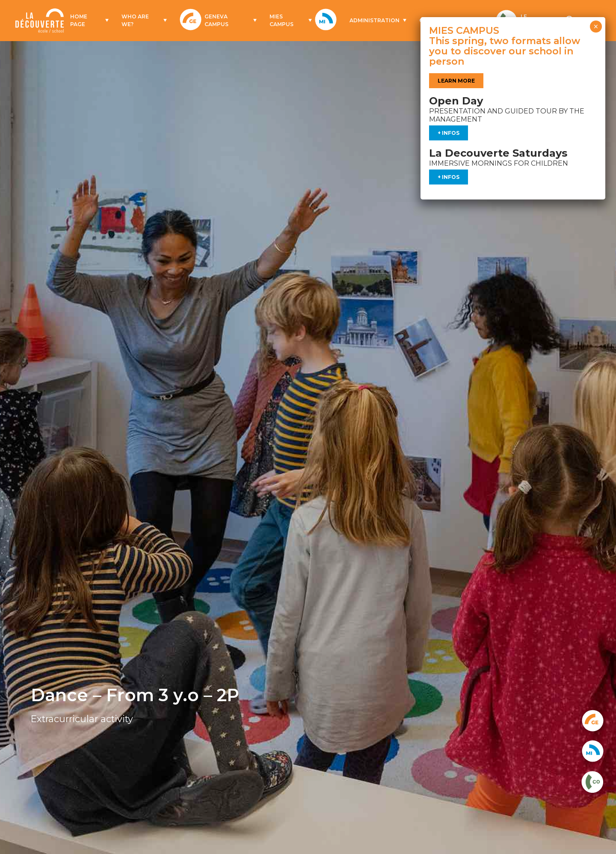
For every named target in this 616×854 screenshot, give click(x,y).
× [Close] (596, 27)
